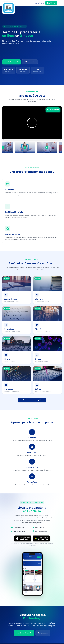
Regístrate (51, 3)
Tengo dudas (43, 633)
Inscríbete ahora (11, 62)
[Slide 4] (17, 77)
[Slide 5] (21, 77)
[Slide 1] (5, 77)
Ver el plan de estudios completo (32, 400)
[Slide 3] (13, 77)
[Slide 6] (24, 77)
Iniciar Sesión (39, 3)
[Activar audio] (53, 110)
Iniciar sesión (30, 62)
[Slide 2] (10, 77)
